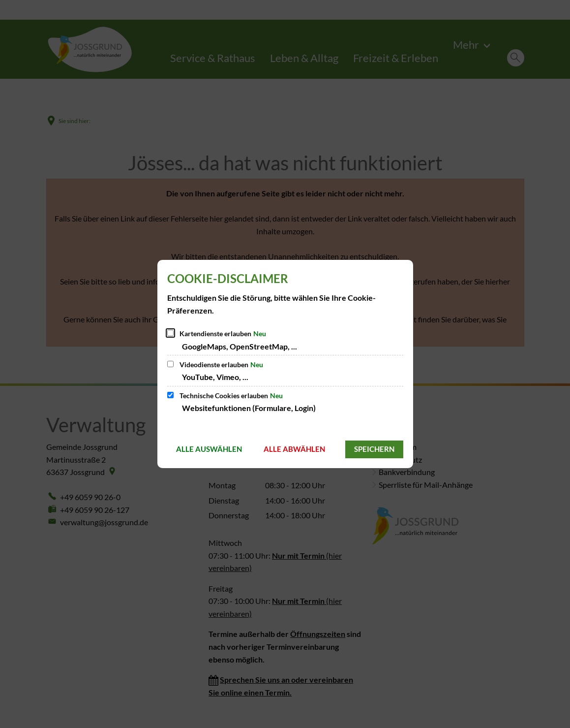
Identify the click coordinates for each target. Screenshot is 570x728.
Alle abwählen (294, 449)
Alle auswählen (209, 449)
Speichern (374, 449)
